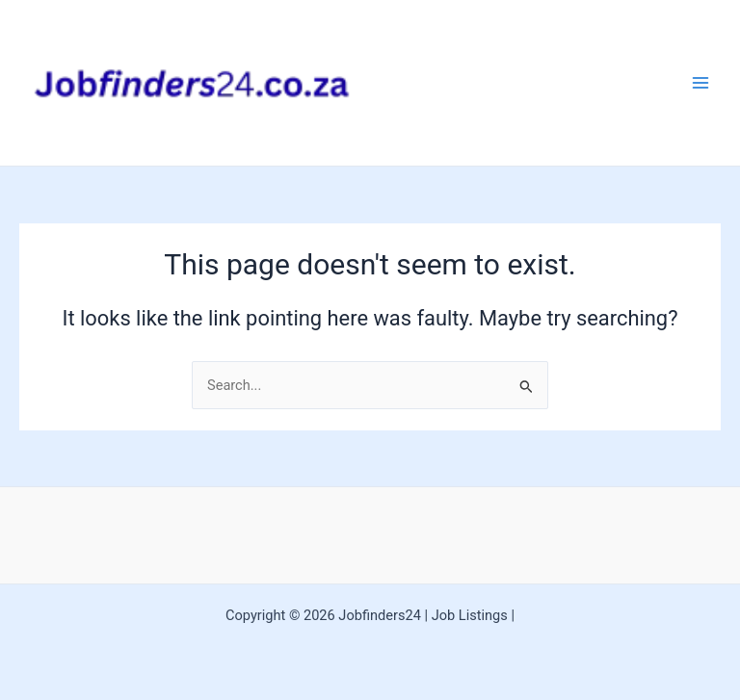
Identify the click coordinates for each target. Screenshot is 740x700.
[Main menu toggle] (700, 83)
